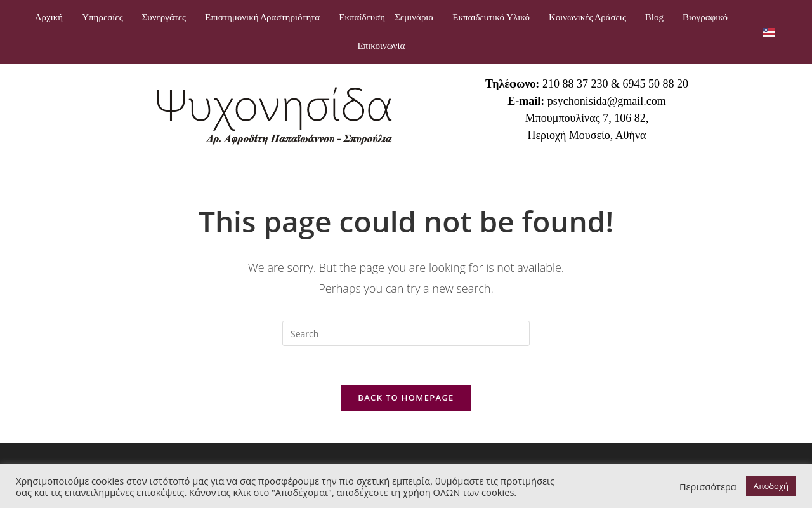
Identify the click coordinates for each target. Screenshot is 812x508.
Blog (654, 17)
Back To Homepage (406, 398)
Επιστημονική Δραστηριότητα (262, 17)
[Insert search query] (406, 333)
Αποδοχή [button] (771, 486)
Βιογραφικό (705, 17)
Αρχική (49, 17)
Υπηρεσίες (102, 17)
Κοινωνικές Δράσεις (587, 17)
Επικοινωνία (381, 46)
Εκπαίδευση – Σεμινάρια (386, 17)
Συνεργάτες (164, 17)
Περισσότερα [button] (708, 486)
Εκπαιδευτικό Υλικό (491, 17)
